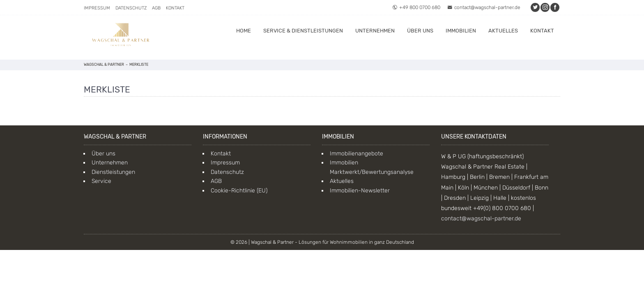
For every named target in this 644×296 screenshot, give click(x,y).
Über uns (420, 31)
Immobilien (461, 31)
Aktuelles (503, 31)
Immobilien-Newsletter (360, 191)
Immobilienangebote (356, 154)
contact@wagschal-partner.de (484, 7)
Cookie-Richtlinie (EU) (239, 191)
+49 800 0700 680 (416, 7)
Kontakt (175, 8)
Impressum (97, 8)
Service (101, 181)
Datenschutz (131, 8)
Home (244, 31)
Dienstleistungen (113, 172)
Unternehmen (375, 31)
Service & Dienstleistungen (303, 31)
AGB (156, 8)
